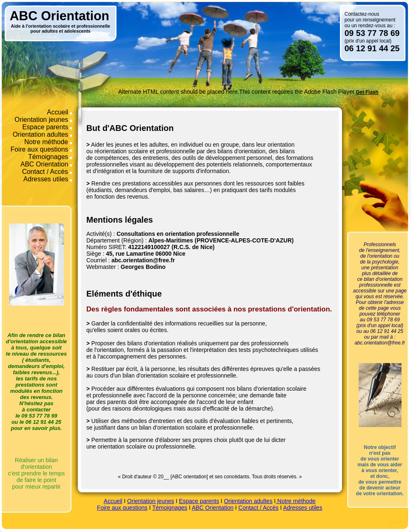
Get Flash (367, 92)
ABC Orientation (45, 164)
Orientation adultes (40, 134)
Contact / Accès (46, 172)
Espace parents (45, 127)
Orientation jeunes (41, 120)
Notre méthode (47, 142)
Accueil (58, 112)
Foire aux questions (39, 149)
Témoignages (48, 157)
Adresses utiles (46, 179)
